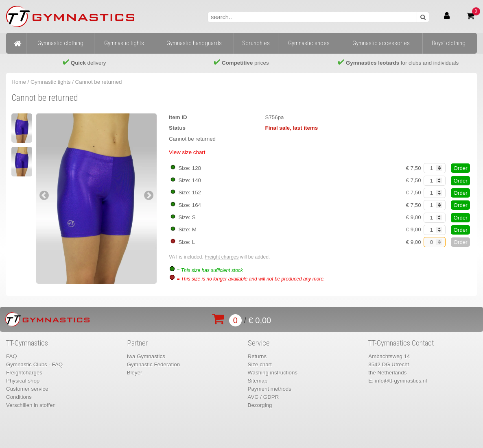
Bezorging (260, 405)
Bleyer (135, 373)
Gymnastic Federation (153, 364)
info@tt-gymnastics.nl (401, 381)
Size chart (260, 364)
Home (19, 82)
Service (259, 343)
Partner (137, 343)
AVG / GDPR (263, 397)
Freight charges (222, 257)
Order (461, 168)
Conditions (19, 397)
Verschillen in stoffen (31, 405)
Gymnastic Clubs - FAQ (34, 364)
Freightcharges (24, 373)
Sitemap (258, 381)
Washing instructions (273, 373)
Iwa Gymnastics (146, 356)
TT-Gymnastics (27, 343)
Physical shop (23, 381)
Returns (257, 356)
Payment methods (270, 389)
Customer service (27, 389)
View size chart (187, 152)
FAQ (12, 356)
